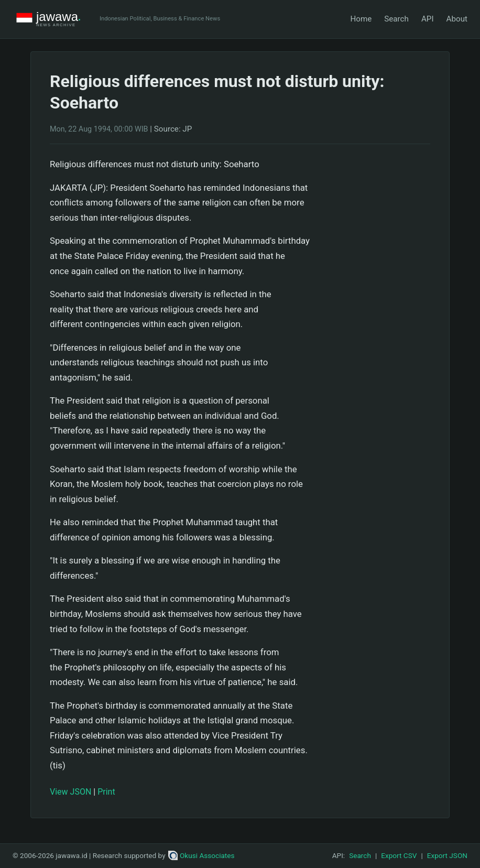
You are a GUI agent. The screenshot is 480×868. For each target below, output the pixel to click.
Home (361, 19)
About (457, 19)
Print (106, 792)
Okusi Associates (201, 855)
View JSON (70, 792)
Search (396, 19)
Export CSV (399, 855)
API (428, 19)
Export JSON (447, 855)
